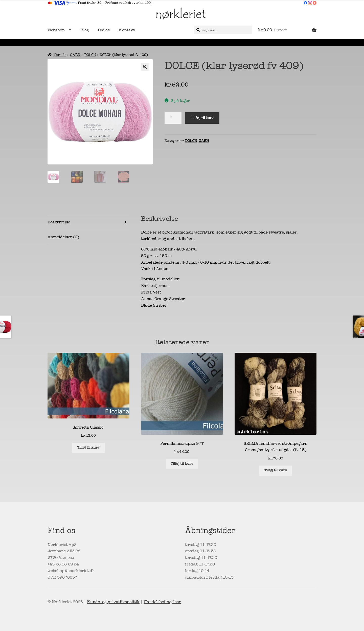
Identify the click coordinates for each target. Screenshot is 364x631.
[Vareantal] (173, 118)
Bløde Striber (154, 305)
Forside (60, 55)
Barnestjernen (155, 286)
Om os (104, 30)
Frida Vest (151, 292)
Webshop (56, 30)
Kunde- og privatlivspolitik (113, 602)
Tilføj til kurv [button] (88, 447)
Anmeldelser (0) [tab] (63, 237)
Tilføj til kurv (202, 118)
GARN (75, 55)
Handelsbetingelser (162, 602)
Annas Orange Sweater (163, 299)
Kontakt (127, 30)
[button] (145, 67)
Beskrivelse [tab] (59, 222)
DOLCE (90, 55)
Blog (85, 30)
